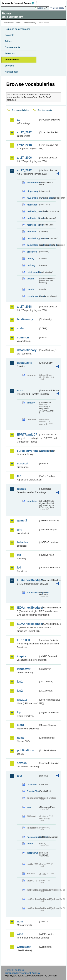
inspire (22, 656)
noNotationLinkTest (33, 837)
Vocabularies (12, 60)
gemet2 (22, 520)
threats (31, 279)
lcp (19, 712)
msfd (20, 725)
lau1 (20, 682)
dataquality (24, 363)
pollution (32, 232)
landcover (24, 669)
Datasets (9, 35)
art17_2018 (24, 307)
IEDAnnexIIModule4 (28, 624)
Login (40, 8)
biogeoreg (32, 191)
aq (19, 120)
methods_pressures (33, 211)
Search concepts (45, 110)
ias (19, 555)
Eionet (18, 23)
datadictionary (27, 350)
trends (30, 289)
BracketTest (33, 791)
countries (32, 501)
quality (30, 258)
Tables (8, 41)
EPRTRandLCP (27, 435)
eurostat (23, 463)
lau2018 (22, 700)
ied (19, 568)
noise (21, 738)
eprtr (20, 390)
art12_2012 (24, 132)
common (23, 337)
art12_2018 (24, 145)
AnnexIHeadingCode (33, 592)
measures (32, 205)
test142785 (33, 853)
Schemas (10, 53)
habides (22, 542)
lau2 (20, 691)
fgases (22, 489)
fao (19, 476)
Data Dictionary (29, 23)
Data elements (12, 47)
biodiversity (25, 319)
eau (29, 807)
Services (9, 66)
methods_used (33, 225)
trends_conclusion (33, 296)
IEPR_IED (23, 640)
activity (31, 403)
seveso (22, 763)
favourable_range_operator (33, 198)
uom (20, 921)
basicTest (32, 784)
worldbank (24, 947)
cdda (20, 328)
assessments (33, 183)
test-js (30, 844)
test (19, 776)
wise (20, 934)
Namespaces (12, 72)
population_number (33, 238)
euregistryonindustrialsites (28, 451)
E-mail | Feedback (14, 970)
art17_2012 (24, 170)
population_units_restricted (33, 245)
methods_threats (33, 218)
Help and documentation (18, 29)
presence (32, 252)
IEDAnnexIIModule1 (28, 580)
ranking (31, 265)
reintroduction (33, 272)
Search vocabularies (20, 110)
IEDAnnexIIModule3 (28, 608)
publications (25, 750)
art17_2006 (24, 158)
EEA (19, 3)
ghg (20, 530)
